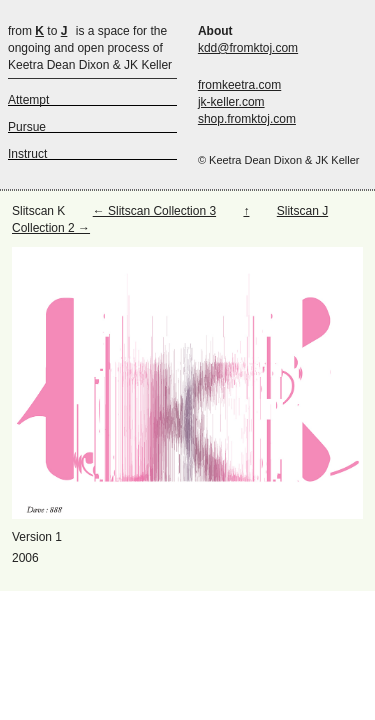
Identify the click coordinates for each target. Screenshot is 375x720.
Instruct (27, 154)
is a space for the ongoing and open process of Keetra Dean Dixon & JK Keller (90, 48)
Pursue (27, 127)
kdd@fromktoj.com (248, 48)
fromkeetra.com (239, 85)
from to (37, 31)
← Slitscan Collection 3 (154, 211)
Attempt (28, 100)
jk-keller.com (231, 102)
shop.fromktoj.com (247, 119)
